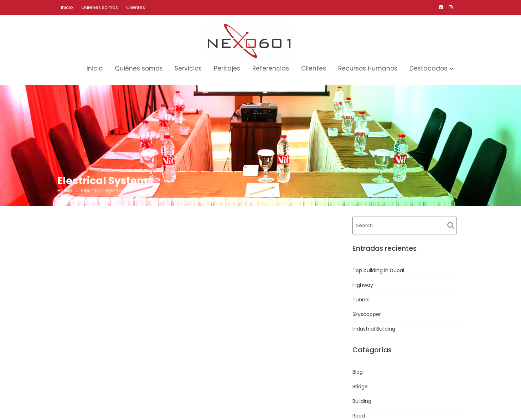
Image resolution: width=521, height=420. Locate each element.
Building (362, 401)
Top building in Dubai (378, 270)
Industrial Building (374, 329)
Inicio (67, 7)
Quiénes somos (100, 7)
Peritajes (227, 68)
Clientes (136, 7)
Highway (363, 285)
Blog (358, 372)
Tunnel (361, 300)
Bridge (360, 387)
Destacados (428, 68)
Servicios (188, 68)
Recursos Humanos (368, 68)
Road (359, 416)
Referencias (271, 68)
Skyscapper (367, 314)
